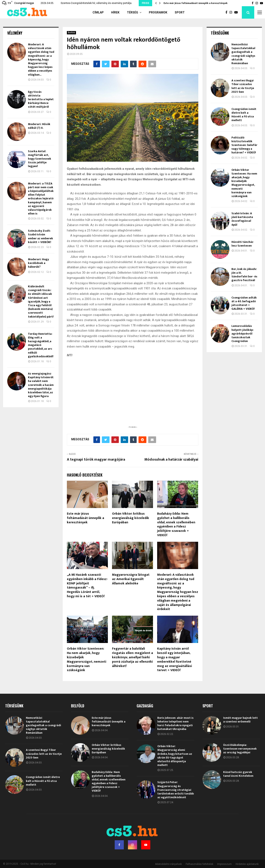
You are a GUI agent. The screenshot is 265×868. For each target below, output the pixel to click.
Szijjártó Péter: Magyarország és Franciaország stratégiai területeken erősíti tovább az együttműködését (176, 790)
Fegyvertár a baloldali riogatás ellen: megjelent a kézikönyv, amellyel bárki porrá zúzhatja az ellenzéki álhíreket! (132, 657)
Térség (132, 12)
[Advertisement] (132, 398)
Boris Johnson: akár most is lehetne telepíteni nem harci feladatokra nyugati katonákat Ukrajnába (175, 724)
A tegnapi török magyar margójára (96, 460)
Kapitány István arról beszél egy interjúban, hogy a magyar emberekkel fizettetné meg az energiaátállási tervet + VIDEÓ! (175, 659)
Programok (158, 12)
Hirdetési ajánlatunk (247, 864)
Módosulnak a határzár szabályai (171, 460)
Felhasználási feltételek (199, 864)
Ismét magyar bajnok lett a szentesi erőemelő (240, 720)
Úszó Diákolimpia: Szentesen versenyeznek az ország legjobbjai (240, 749)
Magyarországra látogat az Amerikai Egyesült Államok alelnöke (131, 579)
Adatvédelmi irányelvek (168, 864)
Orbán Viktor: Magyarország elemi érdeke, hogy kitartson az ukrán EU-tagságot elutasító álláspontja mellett (175, 756)
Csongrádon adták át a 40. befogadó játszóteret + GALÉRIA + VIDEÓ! (244, 303)
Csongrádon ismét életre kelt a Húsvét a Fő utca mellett (244, 115)
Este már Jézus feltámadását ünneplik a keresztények (196, 3)
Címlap (98, 12)
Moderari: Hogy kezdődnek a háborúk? (38, 263)
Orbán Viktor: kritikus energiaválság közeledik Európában (131, 518)
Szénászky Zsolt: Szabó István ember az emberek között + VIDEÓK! (40, 236)
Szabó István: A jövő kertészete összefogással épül (242, 219)
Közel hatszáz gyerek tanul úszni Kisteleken (238, 774)
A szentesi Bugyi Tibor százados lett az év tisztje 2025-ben (243, 86)
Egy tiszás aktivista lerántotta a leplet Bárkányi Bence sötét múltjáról (41, 99)
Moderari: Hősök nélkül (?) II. (39, 126)
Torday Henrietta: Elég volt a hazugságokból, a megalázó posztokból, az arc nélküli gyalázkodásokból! (41, 345)
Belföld (71, 33)
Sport (180, 12)
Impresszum (224, 864)
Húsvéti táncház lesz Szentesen (242, 244)
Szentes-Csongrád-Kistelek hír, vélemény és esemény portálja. (96, 3)
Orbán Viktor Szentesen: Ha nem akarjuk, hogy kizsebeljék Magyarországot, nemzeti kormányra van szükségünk (87, 659)
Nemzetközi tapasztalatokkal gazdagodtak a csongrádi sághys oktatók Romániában (243, 54)
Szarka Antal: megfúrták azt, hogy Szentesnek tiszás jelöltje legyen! (40, 159)
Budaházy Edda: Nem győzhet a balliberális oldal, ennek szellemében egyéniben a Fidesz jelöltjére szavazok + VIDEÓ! (176, 524)
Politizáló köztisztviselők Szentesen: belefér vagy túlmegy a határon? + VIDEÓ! (244, 145)
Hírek (115, 12)
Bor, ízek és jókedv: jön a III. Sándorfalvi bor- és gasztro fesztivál (244, 275)
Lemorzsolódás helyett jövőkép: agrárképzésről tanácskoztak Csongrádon (243, 333)
